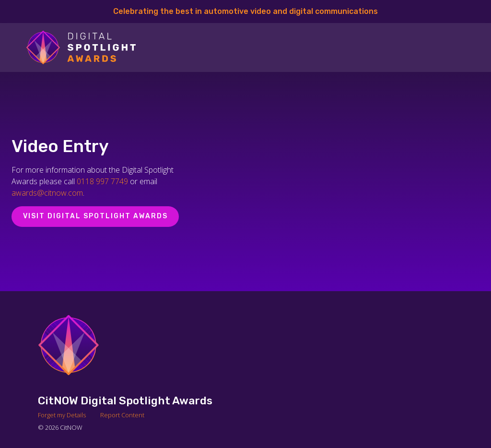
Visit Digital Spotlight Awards (95, 216)
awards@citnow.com (47, 193)
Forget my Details (62, 415)
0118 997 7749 (102, 181)
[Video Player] (353, 181)
